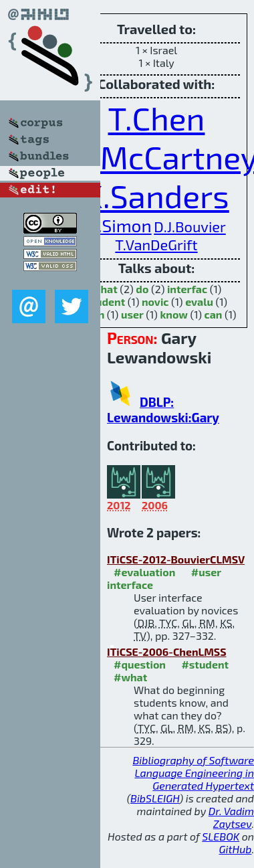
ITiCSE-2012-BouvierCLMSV (176, 559)
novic (155, 301)
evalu (199, 301)
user (132, 314)
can (214, 314)
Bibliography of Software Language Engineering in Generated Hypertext (193, 773)
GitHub (236, 849)
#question (140, 664)
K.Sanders (156, 195)
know (174, 314)
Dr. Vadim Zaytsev (231, 817)
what (105, 289)
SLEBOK (221, 836)
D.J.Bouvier (190, 226)
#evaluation (144, 572)
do (142, 289)
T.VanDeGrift (156, 244)
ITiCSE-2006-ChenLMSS (167, 652)
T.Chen (157, 118)
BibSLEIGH (155, 798)
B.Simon (119, 225)
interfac (187, 289)
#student (205, 664)
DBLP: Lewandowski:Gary (163, 410)
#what (130, 677)
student (105, 301)
